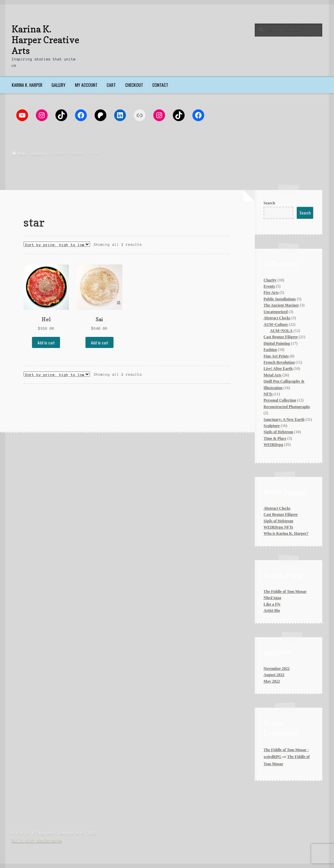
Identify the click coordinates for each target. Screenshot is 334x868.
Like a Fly (272, 604)
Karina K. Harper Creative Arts (46, 40)
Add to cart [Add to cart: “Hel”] (46, 343)
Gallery (59, 85)
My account (86, 85)
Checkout (134, 85)
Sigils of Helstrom (278, 521)
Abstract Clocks (277, 508)
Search (269, 203)
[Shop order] (57, 244)
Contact (160, 85)
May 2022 (272, 681)
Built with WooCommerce (37, 841)
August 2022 (274, 675)
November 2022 (277, 669)
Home (23, 153)
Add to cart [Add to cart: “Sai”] (99, 343)
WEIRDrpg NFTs (278, 527)
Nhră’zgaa (272, 598)
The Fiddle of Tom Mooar (285, 592)
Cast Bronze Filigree (281, 514)
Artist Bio (272, 610)
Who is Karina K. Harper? (286, 533)
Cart (111, 85)
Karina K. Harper (27, 85)
